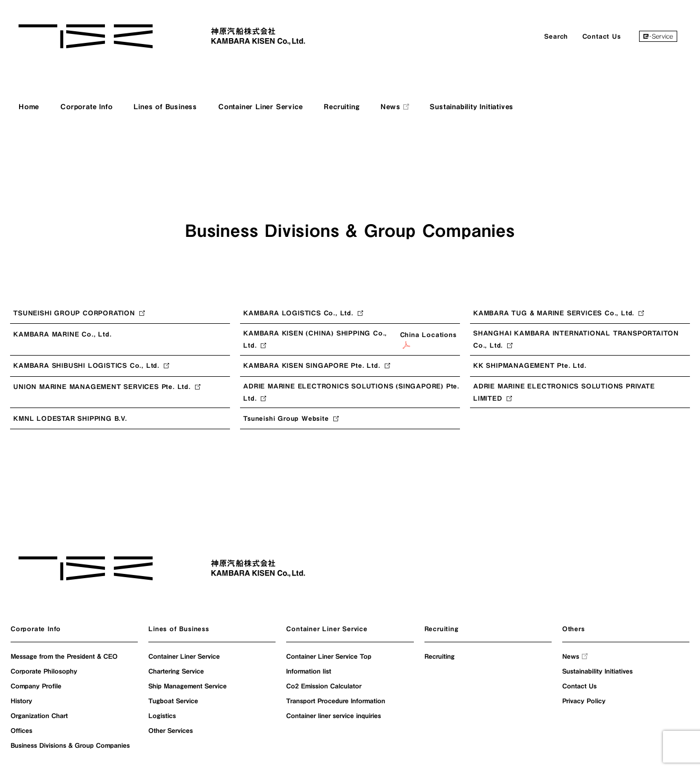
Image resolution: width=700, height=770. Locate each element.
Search (556, 36)
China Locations (428, 340)
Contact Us (602, 36)
